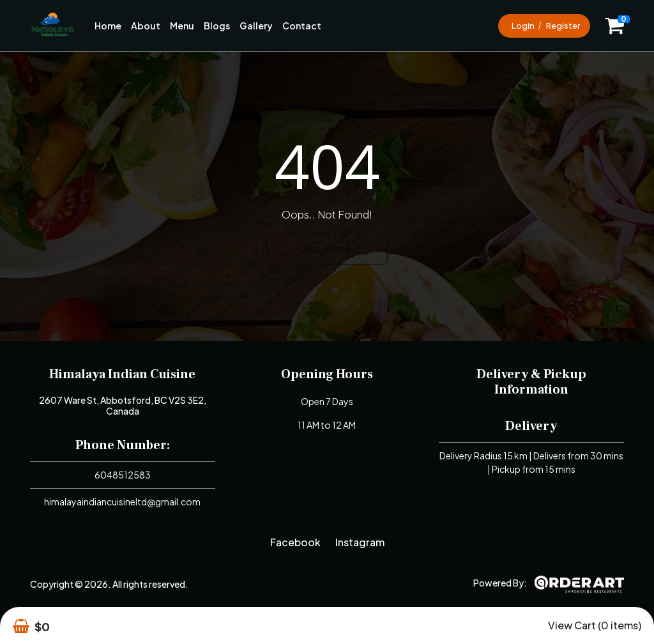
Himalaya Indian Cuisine (122, 374)
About (146, 26)
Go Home (327, 248)
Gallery (256, 26)
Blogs (217, 26)
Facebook (295, 542)
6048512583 (123, 475)
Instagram (360, 542)
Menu (182, 26)
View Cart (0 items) (595, 625)
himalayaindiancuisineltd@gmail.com (122, 502)
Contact (302, 26)
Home (108, 26)
